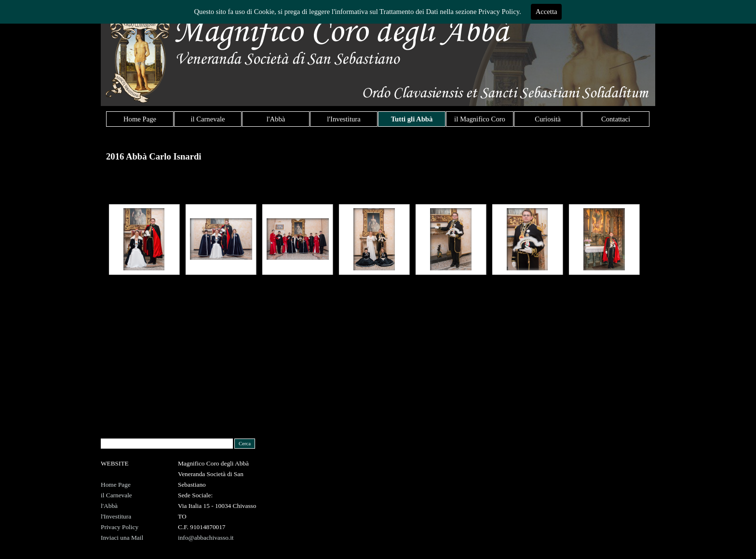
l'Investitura (344, 119)
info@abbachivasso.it (206, 538)
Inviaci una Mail (122, 538)
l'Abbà (276, 119)
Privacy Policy (120, 527)
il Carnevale (208, 119)
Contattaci (616, 119)
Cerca (245, 444)
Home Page (140, 119)
